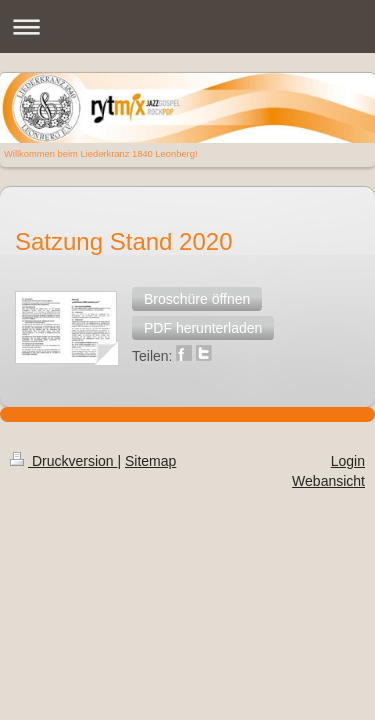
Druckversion (63, 375)
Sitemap (150, 375)
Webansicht (328, 395)
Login (348, 375)
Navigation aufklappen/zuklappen (187, 26)
